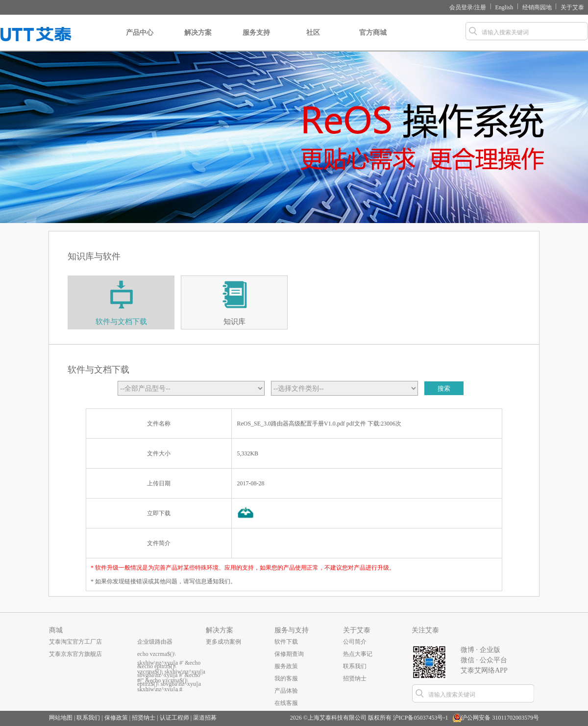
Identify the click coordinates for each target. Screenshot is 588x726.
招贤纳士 (355, 678)
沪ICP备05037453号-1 (421, 718)
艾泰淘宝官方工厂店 (75, 642)
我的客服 (286, 678)
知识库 (234, 322)
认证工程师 (174, 718)
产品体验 (286, 691)
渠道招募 (205, 718)
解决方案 (198, 40)
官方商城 (373, 40)
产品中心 (140, 40)
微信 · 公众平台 (484, 660)
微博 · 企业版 (480, 650)
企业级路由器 (155, 642)
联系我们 (355, 666)
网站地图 (61, 718)
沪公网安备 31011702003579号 (500, 718)
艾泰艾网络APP (484, 670)
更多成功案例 (223, 642)
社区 (313, 40)
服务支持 (256, 40)
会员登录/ (462, 7)
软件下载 (286, 642)
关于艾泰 (572, 7)
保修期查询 (289, 654)
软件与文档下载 (121, 322)
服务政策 (286, 666)
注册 (480, 7)
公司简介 (355, 642)
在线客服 (286, 703)
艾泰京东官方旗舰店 (75, 654)
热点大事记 (358, 654)
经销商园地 (537, 7)
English (504, 7)
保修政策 (116, 718)
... (139, 678)
